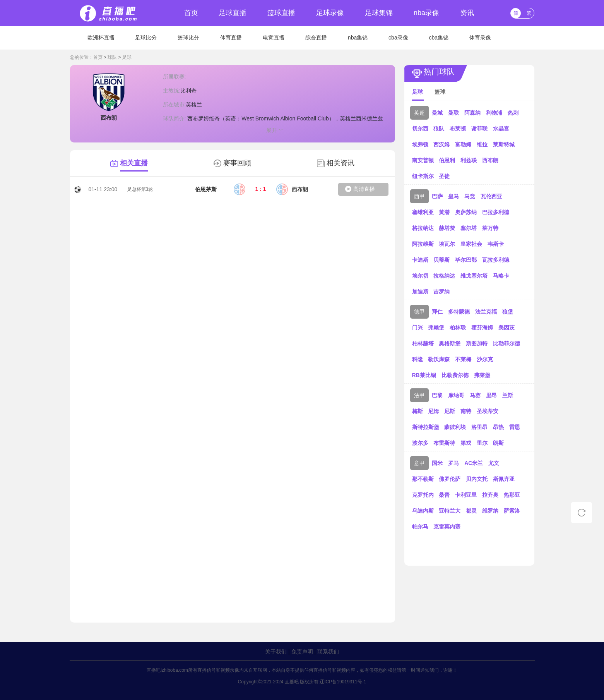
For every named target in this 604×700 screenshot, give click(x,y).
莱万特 (490, 228)
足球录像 (330, 13)
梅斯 (417, 411)
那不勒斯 (423, 479)
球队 (112, 57)
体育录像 (480, 38)
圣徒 (444, 176)
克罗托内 (423, 495)
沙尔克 (485, 359)
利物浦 (494, 113)
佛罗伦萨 (450, 479)
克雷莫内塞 (447, 527)
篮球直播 (281, 13)
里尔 (482, 443)
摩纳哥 (456, 395)
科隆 (417, 359)
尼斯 (450, 411)
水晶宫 (501, 129)
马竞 (470, 196)
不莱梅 (463, 359)
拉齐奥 (490, 495)
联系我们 (328, 652)
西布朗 (490, 160)
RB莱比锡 (424, 375)
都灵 (471, 511)
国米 (437, 463)
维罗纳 (490, 511)
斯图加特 (477, 343)
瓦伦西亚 (491, 196)
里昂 (491, 395)
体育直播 (231, 38)
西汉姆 (441, 144)
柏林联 (458, 328)
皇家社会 (471, 244)
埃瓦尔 (447, 244)
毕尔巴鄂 (466, 260)
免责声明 (302, 652)
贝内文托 (477, 479)
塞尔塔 (469, 228)
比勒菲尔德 (506, 343)
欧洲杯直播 (101, 38)
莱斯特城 (504, 144)
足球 (127, 57)
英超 (419, 113)
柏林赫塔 (423, 343)
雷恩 (515, 427)
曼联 (453, 113)
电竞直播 (274, 38)
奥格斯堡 (450, 343)
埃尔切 (420, 276)
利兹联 (469, 160)
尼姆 (433, 411)
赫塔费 (447, 228)
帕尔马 (420, 527)
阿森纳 (472, 113)
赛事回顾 (237, 163)
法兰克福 (486, 312)
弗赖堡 (436, 328)
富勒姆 (463, 144)
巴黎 (437, 395)
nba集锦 (358, 38)
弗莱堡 (482, 375)
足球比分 (146, 38)
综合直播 (316, 38)
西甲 (419, 196)
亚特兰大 (450, 511)
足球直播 (233, 13)
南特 (466, 411)
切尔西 (420, 129)
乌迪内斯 (423, 511)
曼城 (437, 113)
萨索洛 (512, 511)
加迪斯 (420, 292)
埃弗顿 (420, 144)
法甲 (419, 395)
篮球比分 (188, 38)
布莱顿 (458, 129)
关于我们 (276, 652)
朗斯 (498, 443)
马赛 (475, 395)
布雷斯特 (444, 443)
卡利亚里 (466, 495)
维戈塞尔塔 (474, 276)
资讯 (467, 13)
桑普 (444, 495)
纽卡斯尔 (423, 176)
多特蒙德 (459, 312)
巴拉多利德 (496, 212)
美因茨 (506, 328)
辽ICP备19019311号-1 (343, 682)
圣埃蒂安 (488, 411)
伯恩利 (447, 160)
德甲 (419, 312)
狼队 (439, 129)
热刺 (513, 113)
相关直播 (134, 163)
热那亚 (512, 495)
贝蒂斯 (441, 260)
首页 (191, 13)
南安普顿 (423, 160)
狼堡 (508, 312)
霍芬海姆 (482, 328)
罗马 (453, 463)
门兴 (417, 328)
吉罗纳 (441, 292)
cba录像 (398, 38)
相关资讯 (340, 163)
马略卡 (501, 276)
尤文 (494, 463)
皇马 (453, 196)
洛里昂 (479, 427)
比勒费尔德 (455, 375)
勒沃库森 (439, 359)
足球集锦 (379, 13)
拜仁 (437, 312)
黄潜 (444, 212)
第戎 (466, 443)
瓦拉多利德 (496, 260)
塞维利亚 (423, 212)
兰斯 (508, 395)
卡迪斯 (420, 260)
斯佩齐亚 (504, 479)
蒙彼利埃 (455, 427)
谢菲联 (479, 129)
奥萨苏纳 (466, 212)
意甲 (419, 463)
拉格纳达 (444, 276)
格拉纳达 (423, 228)
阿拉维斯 (423, 244)
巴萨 (437, 196)
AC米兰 (474, 463)
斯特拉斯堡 (426, 427)
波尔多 (420, 443)
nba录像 (426, 13)
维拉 (482, 144)
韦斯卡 (496, 244)
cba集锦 (439, 38)
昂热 (498, 427)
